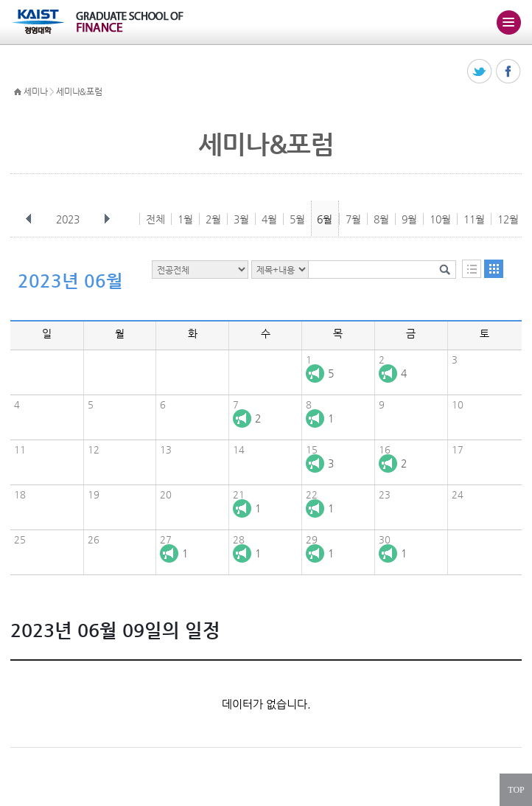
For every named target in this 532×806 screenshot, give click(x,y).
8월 (381, 219)
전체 (155, 219)
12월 (508, 219)
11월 (474, 219)
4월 (269, 219)
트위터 (480, 72)
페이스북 (509, 72)
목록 (472, 269)
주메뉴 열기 (508, 22)
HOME (18, 92)
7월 (353, 219)
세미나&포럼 (79, 91)
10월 (440, 219)
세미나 (35, 91)
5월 (297, 219)
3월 (241, 219)
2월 (213, 219)
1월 (185, 219)
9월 (409, 219)
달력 (494, 269)
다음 (107, 219)
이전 (29, 219)
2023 (69, 219)
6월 (325, 219)
